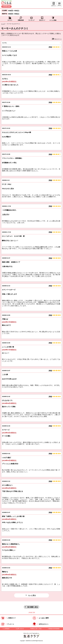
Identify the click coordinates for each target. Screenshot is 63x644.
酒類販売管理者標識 (54, 629)
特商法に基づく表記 (36, 629)
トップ (3, 24)
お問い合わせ (20, 629)
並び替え (8, 43)
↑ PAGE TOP (31, 612)
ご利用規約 (7, 629)
